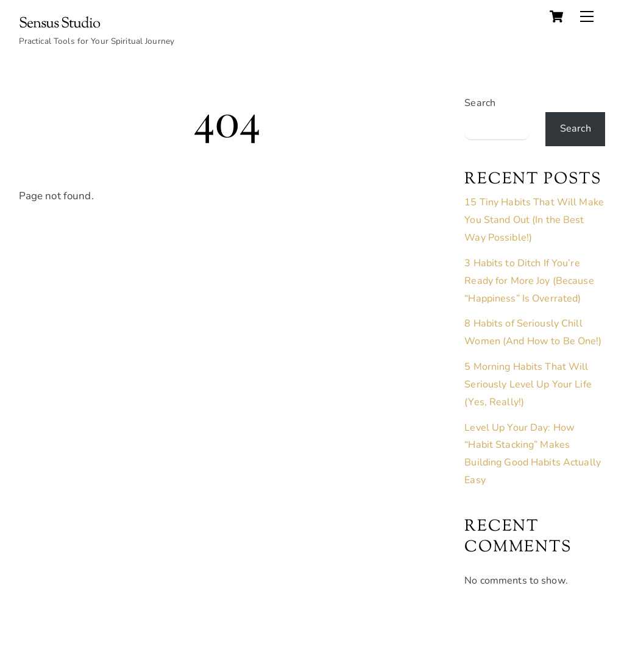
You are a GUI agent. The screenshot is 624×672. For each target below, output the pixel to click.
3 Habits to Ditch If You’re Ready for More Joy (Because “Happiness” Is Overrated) (529, 281)
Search (480, 103)
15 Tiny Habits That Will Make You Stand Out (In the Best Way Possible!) (534, 220)
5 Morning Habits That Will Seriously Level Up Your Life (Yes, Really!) (528, 384)
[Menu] (587, 16)
